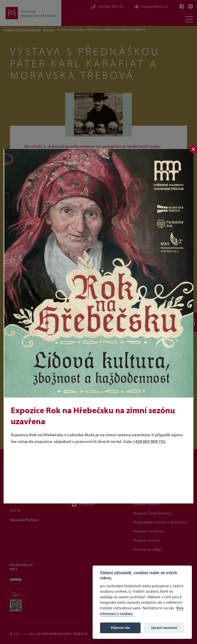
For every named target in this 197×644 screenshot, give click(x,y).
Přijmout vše (120, 628)
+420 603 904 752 (149, 441)
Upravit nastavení (164, 628)
